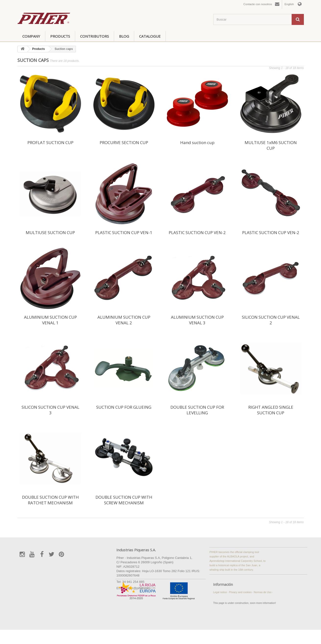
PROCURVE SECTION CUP (124, 142)
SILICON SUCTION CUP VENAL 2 (271, 320)
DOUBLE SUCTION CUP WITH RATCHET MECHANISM (50, 500)
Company (31, 36)
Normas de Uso (263, 592)
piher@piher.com (138, 588)
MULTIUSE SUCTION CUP (50, 232)
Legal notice (220, 592)
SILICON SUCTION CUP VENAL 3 (50, 410)
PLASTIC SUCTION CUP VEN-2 (197, 232)
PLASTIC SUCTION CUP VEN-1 (124, 232)
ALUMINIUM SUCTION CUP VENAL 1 (50, 320)
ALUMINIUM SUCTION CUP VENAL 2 (124, 320)
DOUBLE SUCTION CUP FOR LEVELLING (197, 410)
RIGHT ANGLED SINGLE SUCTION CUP (271, 410)
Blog (124, 36)
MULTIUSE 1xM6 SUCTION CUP (271, 145)
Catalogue (150, 36)
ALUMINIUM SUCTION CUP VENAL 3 (197, 320)
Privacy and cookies (241, 592)
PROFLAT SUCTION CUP (50, 142)
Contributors (95, 36)
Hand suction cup (197, 142)
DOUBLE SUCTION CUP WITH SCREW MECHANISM (124, 500)
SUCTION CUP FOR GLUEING (124, 407)
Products (60, 36)
